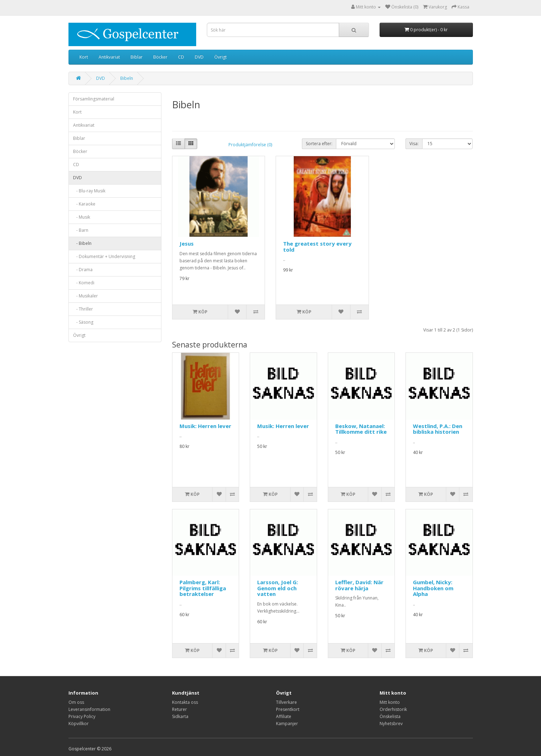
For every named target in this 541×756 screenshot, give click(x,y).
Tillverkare (286, 702)
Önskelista (390, 716)
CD (181, 57)
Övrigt (220, 57)
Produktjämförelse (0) (250, 145)
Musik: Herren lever (205, 426)
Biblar (137, 57)
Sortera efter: (319, 144)
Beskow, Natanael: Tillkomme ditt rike (361, 429)
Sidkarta (180, 716)
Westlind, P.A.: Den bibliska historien (438, 429)
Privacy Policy (82, 716)
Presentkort (288, 709)
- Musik (82, 217)
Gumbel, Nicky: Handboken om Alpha (433, 588)
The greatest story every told (317, 246)
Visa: (414, 144)
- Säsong (83, 322)
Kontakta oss (185, 702)
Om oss (76, 702)
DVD (199, 57)
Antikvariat (109, 57)
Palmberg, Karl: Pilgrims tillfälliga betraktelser (203, 588)
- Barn (81, 230)
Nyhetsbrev (391, 724)
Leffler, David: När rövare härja (359, 585)
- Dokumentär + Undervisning (104, 256)
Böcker (160, 57)
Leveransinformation (89, 709)
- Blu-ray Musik (89, 191)
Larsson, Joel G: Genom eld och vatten (278, 588)
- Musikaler (85, 296)
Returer (180, 709)
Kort (84, 57)
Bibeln (127, 78)
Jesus (187, 243)
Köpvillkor (79, 724)
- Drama (83, 270)
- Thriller (83, 309)
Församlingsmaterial (94, 99)
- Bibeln (82, 243)
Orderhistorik (393, 709)
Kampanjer (287, 724)
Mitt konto (390, 702)
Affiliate (284, 716)
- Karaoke (84, 204)
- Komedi (84, 283)
